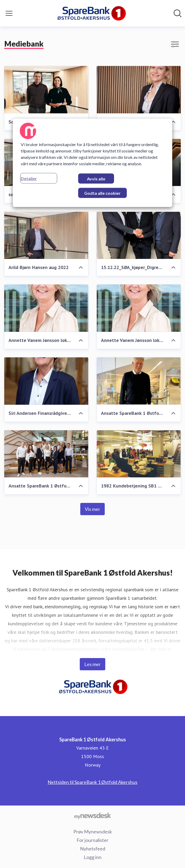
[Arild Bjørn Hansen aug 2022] (46, 235)
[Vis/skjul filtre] (175, 44)
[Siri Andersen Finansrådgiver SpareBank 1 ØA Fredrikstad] (46, 381)
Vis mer (93, 509)
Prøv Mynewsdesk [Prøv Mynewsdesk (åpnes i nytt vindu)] (93, 832)
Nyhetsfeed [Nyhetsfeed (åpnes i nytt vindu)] (93, 849)
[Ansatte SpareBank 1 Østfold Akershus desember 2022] (139, 381)
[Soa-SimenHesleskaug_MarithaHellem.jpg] (46, 90)
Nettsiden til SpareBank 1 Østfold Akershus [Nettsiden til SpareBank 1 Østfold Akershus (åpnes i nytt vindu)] (93, 782)
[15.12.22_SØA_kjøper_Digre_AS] (139, 235)
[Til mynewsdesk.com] (93, 816)
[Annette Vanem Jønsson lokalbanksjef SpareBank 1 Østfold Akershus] (46, 308)
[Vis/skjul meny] (9, 13)
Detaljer (29, 178)
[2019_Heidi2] (139, 90)
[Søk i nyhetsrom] (178, 13)
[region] (93, 163)
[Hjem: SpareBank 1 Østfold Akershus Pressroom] (91, 13)
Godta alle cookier (102, 193)
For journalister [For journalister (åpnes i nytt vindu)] (93, 840)
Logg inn (93, 857)
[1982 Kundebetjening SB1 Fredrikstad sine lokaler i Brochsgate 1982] (139, 454)
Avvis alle (96, 179)
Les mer (93, 664)
